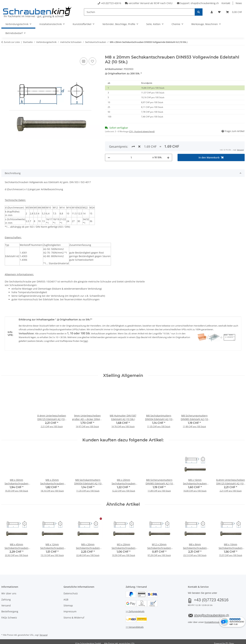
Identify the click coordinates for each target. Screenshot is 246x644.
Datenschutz (71, 591)
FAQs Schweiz (9, 615)
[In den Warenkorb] (4, 53)
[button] (212, 12)
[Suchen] (139, 12)
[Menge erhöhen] (168, 145)
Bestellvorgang (10, 609)
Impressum (70, 609)
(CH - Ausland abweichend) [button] (142, 131)
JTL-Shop (230, 641)
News (239, 3)
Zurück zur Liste (12, 42)
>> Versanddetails (135, 625)
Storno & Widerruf (74, 615)
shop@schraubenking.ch (205, 3)
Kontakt (226, 3)
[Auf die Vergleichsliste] (84, 61)
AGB (66, 597)
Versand (6, 603)
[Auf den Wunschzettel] (92, 61)
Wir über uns (9, 591)
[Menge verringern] (109, 145)
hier (85, 339)
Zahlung (6, 597)
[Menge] (131, 145)
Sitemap (68, 603)
